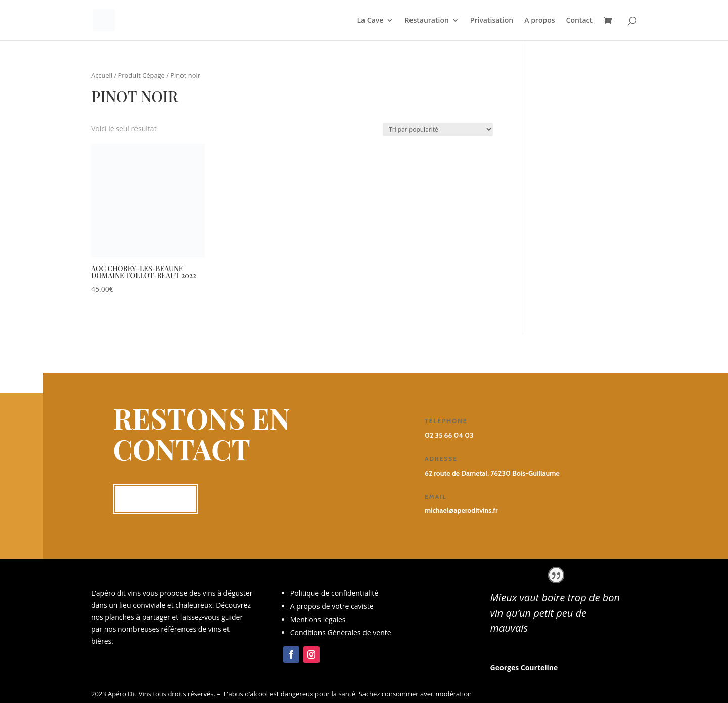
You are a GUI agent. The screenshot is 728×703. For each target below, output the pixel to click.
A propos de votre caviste (332, 606)
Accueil (102, 75)
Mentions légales (318, 619)
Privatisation (492, 21)
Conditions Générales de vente (341, 632)
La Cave (371, 21)
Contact (579, 21)
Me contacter (155, 499)
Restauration (426, 21)
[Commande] (438, 130)
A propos (539, 21)
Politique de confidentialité (334, 593)
